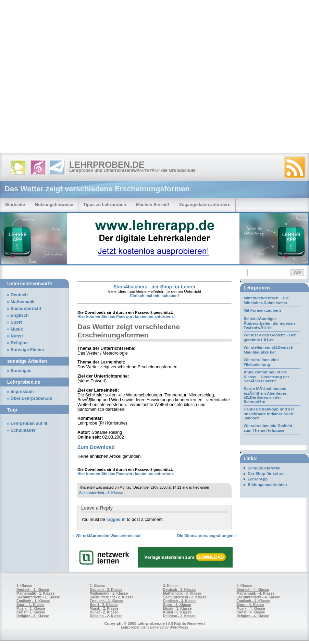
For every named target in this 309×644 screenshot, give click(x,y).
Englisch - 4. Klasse (253, 601)
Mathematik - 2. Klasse (109, 593)
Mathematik (23, 302)
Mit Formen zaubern (262, 310)
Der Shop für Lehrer (266, 474)
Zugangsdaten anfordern (205, 205)
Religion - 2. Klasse (106, 616)
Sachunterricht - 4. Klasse (258, 597)
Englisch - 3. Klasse (180, 601)
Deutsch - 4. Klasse (253, 590)
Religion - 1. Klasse (33, 616)
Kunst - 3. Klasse (177, 612)
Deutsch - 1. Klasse (33, 590)
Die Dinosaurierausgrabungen (205, 536)
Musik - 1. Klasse (31, 609)
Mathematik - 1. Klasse (35, 593)
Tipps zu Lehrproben (105, 205)
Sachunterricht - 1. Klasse (38, 597)
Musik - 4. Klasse (251, 609)
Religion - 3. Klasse (179, 616)
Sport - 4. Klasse (250, 605)
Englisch (20, 315)
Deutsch (19, 295)
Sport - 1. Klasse (30, 605)
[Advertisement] (75, 78)
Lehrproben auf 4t (29, 424)
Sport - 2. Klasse (104, 605)
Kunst (17, 336)
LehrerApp (258, 479)
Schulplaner (23, 430)
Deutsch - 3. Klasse (179, 590)
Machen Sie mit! (153, 205)
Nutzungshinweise (54, 205)
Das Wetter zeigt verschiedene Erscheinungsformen (129, 331)
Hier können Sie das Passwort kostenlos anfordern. (126, 317)
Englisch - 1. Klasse (33, 601)
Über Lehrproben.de (31, 398)
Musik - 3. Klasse (177, 609)
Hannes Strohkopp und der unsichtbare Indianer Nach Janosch (269, 414)
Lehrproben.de (107, 165)
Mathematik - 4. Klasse (255, 593)
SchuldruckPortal (264, 468)
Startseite (15, 205)
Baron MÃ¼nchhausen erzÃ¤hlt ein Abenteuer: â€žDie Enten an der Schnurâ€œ (266, 395)
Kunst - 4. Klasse (251, 612)
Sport (16, 322)
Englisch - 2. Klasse (106, 601)
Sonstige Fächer (27, 350)
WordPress (179, 627)
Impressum (22, 392)
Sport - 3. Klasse (177, 605)
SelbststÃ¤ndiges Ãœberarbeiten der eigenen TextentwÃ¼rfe (269, 323)
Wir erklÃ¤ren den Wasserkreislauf (108, 536)
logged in (116, 520)
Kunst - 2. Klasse (104, 612)
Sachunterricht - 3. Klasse (101, 493)
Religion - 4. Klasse (253, 616)
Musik (17, 329)
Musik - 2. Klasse (104, 609)
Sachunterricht (26, 309)
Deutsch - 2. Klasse (106, 590)
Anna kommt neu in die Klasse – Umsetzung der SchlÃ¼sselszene (266, 377)
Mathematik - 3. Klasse (182, 593)
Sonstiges (21, 371)
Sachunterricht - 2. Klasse (112, 597)
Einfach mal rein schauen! (155, 296)
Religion (19, 343)
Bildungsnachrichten (267, 485)
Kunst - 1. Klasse (31, 612)
